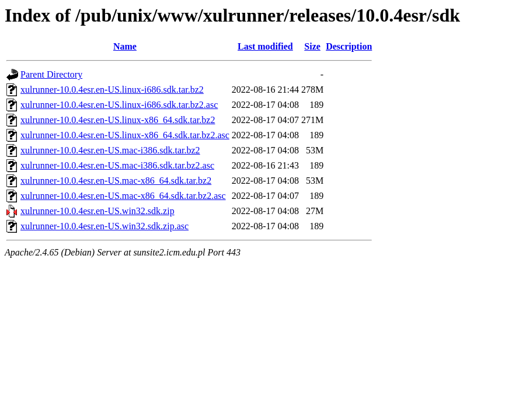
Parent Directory (51, 74)
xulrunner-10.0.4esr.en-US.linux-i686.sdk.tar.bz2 (112, 90)
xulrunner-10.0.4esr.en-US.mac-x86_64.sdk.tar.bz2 (116, 181)
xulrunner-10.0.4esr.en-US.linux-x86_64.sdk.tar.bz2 (118, 120)
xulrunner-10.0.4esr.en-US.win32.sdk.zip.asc (105, 226)
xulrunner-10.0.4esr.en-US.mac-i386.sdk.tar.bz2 (110, 150)
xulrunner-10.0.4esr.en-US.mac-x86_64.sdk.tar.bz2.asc (123, 196)
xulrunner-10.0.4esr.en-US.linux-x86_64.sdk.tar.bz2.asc (125, 135)
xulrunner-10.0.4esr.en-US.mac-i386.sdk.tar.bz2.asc (117, 165)
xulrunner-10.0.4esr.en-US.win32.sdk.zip (97, 211)
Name (125, 46)
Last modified (265, 46)
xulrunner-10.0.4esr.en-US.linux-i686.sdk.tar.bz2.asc (119, 105)
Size (312, 46)
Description (349, 46)
